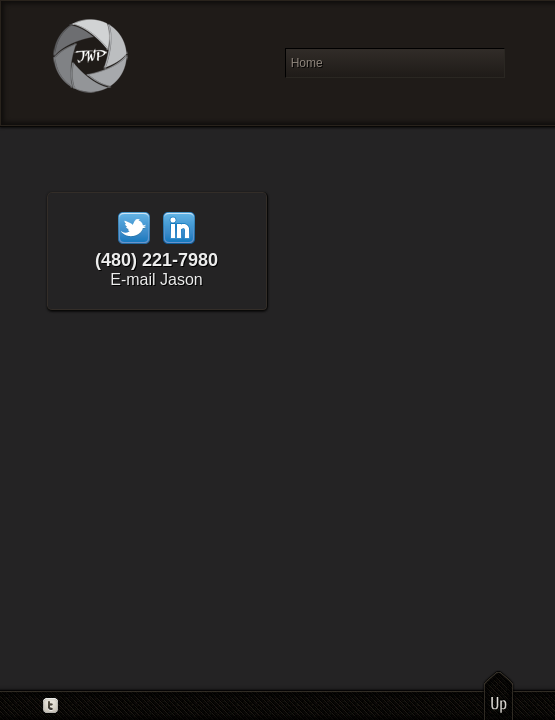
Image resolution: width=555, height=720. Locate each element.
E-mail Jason (156, 279)
